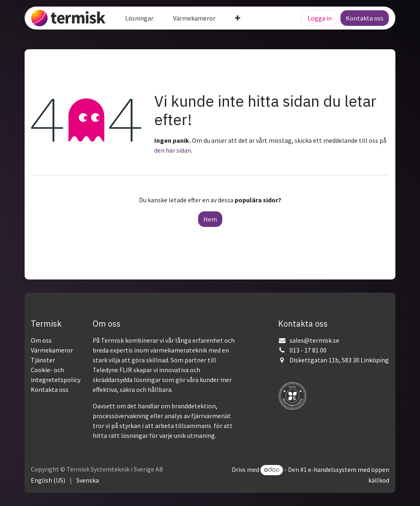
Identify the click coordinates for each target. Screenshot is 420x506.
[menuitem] (139, 18)
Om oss (41, 340)
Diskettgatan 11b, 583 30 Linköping (339, 360)
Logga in (320, 18)
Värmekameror (52, 350)
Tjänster (43, 360)
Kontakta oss (365, 18)
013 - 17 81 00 (308, 350)
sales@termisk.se (314, 340)
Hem (210, 219)
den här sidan (173, 150)
